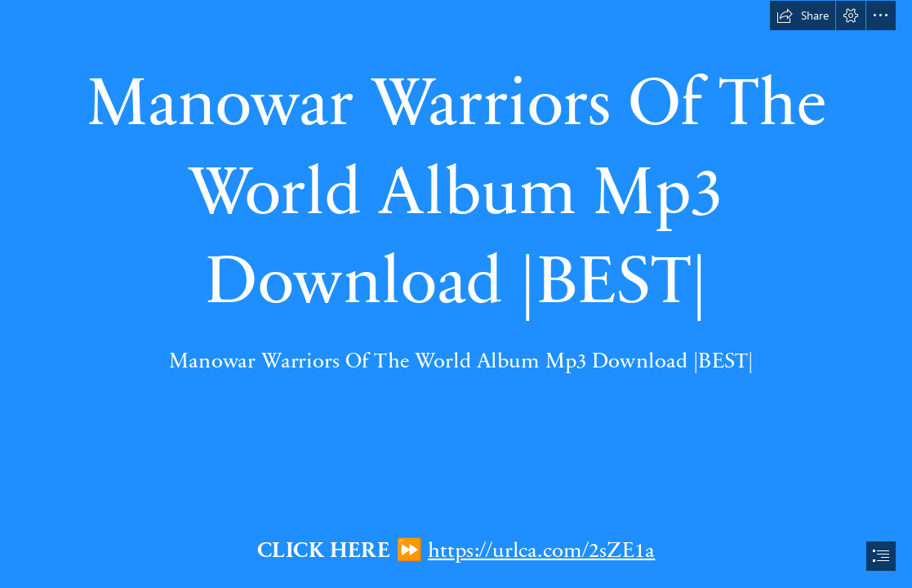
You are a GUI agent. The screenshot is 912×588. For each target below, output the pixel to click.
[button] (803, 16)
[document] (456, 294)
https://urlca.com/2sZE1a (541, 548)
